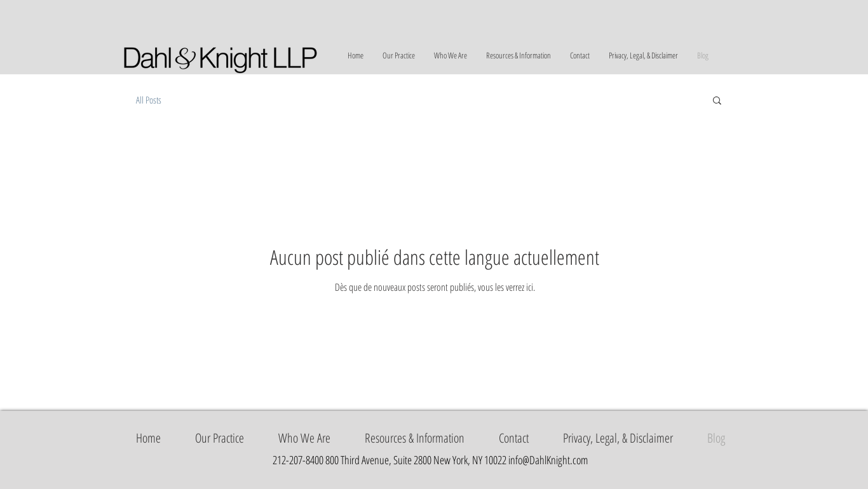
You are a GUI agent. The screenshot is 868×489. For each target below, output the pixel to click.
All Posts (149, 100)
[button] (717, 101)
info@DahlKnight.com (548, 460)
